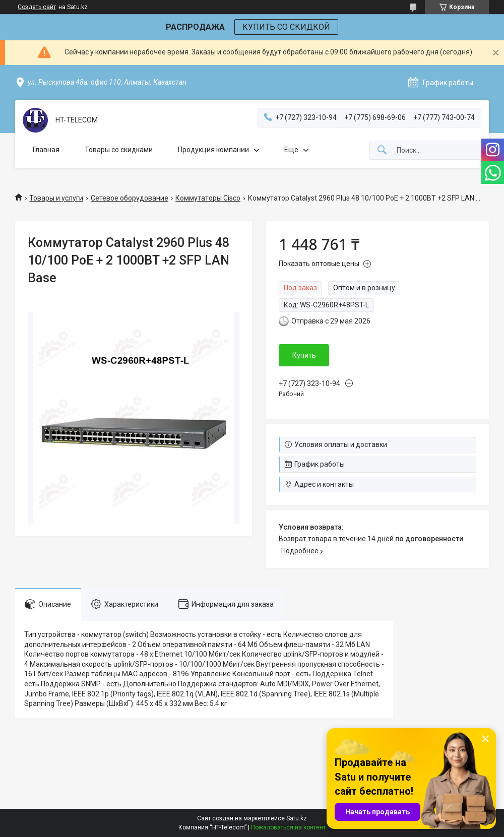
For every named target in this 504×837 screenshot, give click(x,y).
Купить (304, 355)
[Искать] (382, 150)
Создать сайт (37, 7)
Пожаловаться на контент (288, 827)
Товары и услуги (56, 198)
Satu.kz (297, 818)
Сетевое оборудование (130, 198)
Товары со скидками (119, 150)
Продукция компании (213, 150)
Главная (46, 150)
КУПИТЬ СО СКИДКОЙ (286, 27)
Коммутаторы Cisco (208, 198)
